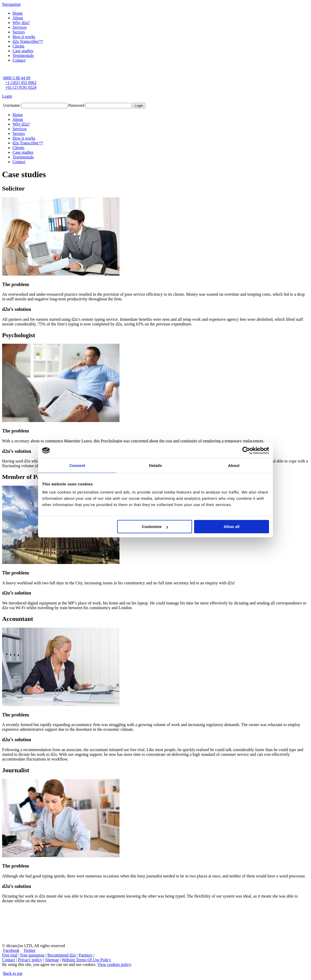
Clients (18, 46)
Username (12, 105)
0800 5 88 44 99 (17, 78)
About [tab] (234, 465)
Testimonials (23, 55)
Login (7, 96)
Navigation (11, 4)
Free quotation (32, 955)
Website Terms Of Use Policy (86, 960)
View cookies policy (114, 964)
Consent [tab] (77, 465)
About (18, 18)
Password (76, 105)
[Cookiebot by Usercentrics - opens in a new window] (246, 450)
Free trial (10, 955)
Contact (19, 60)
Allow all (232, 527)
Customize (155, 527)
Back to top (13, 973)
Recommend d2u (61, 955)
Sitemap (52, 960)
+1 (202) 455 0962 (21, 83)
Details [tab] (155, 465)
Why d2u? (21, 23)
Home (18, 13)
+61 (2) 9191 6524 (21, 87)
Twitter (29, 950)
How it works (24, 37)
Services (20, 27)
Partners (86, 955)
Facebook (11, 950)
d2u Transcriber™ (28, 41)
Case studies (23, 51)
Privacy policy (30, 960)
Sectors (19, 32)
